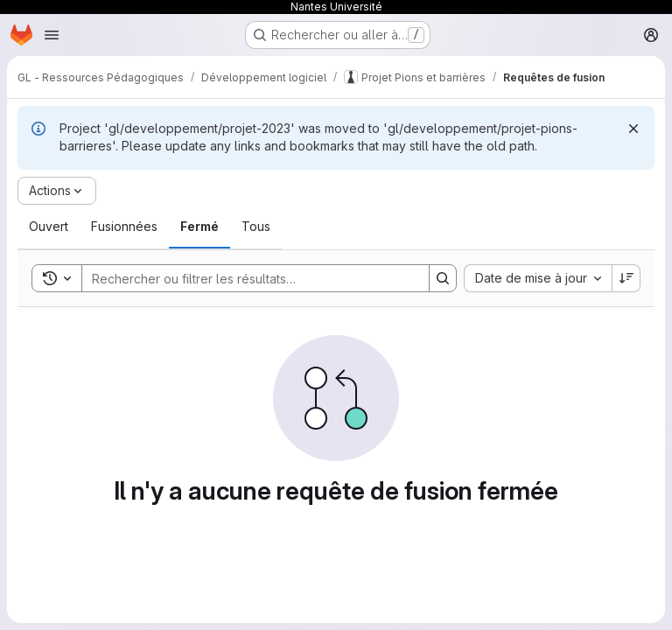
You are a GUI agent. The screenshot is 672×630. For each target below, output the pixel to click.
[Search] (247, 278)
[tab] (49, 227)
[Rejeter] (633, 129)
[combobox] (538, 278)
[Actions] (57, 191)
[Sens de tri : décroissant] (626, 278)
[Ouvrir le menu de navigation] (52, 35)
